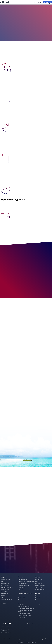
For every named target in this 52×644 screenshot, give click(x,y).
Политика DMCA (22, 618)
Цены (2, 597)
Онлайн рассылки (40, 604)
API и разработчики (40, 589)
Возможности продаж (24, 585)
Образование (21, 587)
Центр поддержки (22, 596)
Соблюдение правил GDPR (25, 616)
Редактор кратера (5, 579)
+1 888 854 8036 (5, 631)
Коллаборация (4, 593)
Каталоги (38, 598)
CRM (2, 581)
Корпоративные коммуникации (26, 581)
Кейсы (37, 581)
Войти (39, 2)
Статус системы (22, 598)
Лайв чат (20, 600)
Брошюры (38, 600)
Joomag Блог (39, 579)
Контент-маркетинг (23, 579)
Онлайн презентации (40, 602)
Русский (44, 639)
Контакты (3, 610)
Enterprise (20, 589)
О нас (2, 606)
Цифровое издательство (24, 583)
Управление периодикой (7, 587)
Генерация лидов (5, 589)
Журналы (38, 596)
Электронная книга (40, 585)
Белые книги (38, 583)
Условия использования (24, 606)
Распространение (5, 583)
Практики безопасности (24, 614)
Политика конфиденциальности (26, 608)
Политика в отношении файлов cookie (26, 611)
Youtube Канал (39, 587)
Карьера (3, 608)
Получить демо (47, 2)
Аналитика (3, 595)
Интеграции (4, 591)
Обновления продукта (6, 599)
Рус (34, 2)
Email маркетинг (5, 585)
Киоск (6, 639)
